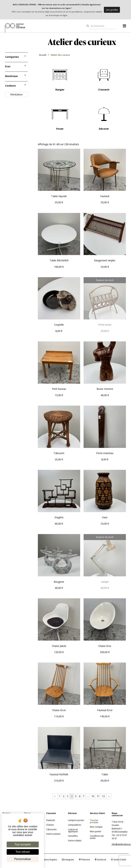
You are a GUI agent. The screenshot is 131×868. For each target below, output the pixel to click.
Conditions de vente (97, 837)
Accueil (43, 55)
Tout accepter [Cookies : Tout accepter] (23, 844)
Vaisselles (73, 836)
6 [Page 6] (80, 796)
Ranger (60, 90)
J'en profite (112, 10)
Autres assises (53, 834)
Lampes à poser (76, 820)
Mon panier (96, 831)
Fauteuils (51, 820)
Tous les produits (94, 821)
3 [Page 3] (68, 796)
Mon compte (96, 827)
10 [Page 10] (93, 796)
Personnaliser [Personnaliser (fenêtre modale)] (23, 859)
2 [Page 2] (64, 796)
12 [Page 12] (103, 796)
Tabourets (51, 829)
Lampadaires (75, 825)
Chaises (50, 825)
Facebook (100, 860)
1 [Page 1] (60, 796)
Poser (60, 129)
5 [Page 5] (76, 796)
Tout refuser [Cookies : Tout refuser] (23, 852)
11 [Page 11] (98, 796)
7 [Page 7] (84, 796)
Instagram (68, 860)
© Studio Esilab (119, 860)
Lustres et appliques (73, 830)
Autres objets (75, 840)
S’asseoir (104, 90)
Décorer (104, 129)
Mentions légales (49, 860)
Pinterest (84, 860)
